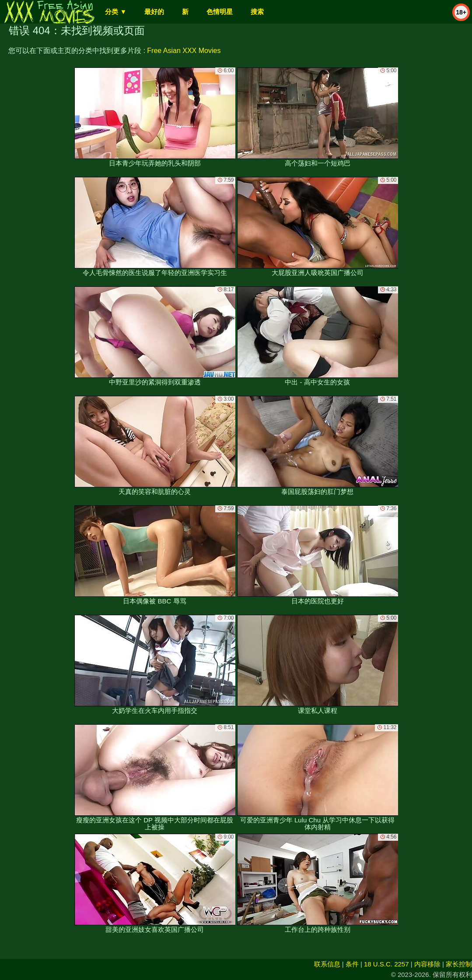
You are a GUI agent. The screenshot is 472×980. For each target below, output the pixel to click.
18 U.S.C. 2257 (386, 964)
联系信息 (327, 964)
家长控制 (459, 964)
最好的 (154, 12)
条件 (352, 964)
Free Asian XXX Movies (184, 51)
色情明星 (220, 12)
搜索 (257, 12)
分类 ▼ (116, 12)
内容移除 (427, 964)
